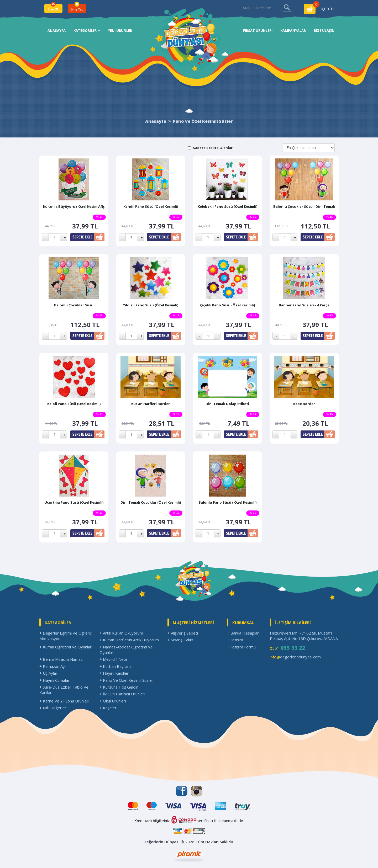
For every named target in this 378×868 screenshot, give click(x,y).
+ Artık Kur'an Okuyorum (121, 633)
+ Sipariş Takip (180, 640)
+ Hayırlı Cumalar (54, 680)
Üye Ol (53, 9)
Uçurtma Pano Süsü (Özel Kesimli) (74, 502)
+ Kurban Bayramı (115, 666)
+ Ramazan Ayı (52, 666)
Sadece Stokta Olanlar (213, 148)
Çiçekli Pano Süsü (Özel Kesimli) (227, 305)
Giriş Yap (77, 9)
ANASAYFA (57, 30)
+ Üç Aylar (48, 673)
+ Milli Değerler (53, 708)
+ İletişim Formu (241, 647)
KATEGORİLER (87, 30)
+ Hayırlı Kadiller (114, 673)
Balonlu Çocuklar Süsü (74, 305)
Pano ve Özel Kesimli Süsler (203, 121)
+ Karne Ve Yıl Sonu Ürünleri (64, 701)
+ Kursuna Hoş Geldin (119, 687)
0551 (288, 648)
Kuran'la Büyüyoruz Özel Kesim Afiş (74, 206)
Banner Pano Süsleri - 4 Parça (304, 305)
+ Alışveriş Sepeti (183, 633)
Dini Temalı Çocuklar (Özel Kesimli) (151, 502)
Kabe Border (304, 404)
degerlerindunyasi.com (295, 657)
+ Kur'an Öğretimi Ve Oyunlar (65, 647)
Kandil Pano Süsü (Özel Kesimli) (151, 206)
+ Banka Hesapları (243, 633)
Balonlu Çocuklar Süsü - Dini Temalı (304, 206)
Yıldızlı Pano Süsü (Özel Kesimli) (151, 305)
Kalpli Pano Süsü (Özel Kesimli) (74, 404)
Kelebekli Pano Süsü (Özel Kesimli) (227, 206)
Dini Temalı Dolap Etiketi (227, 404)
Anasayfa (156, 121)
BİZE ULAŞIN (324, 30)
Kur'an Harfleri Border (151, 404)
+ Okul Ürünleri (113, 701)
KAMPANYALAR (293, 30)
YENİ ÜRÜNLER (120, 30)
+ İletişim (235, 640)
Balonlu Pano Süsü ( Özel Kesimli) (227, 502)
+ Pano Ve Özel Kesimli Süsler (126, 680)
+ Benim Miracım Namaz (61, 659)
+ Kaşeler (108, 708)
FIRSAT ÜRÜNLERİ (258, 30)
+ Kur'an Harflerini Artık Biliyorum (129, 640)
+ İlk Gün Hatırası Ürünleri (122, 694)
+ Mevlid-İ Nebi (113, 659)
